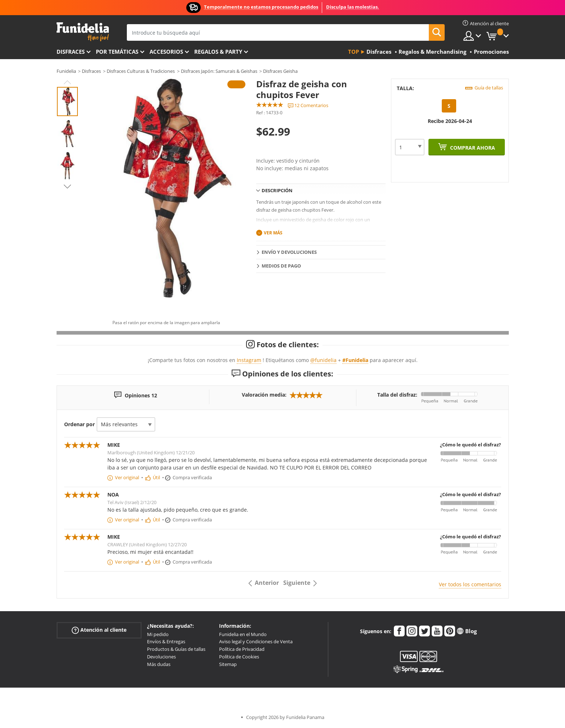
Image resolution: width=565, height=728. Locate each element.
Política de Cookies (239, 657)
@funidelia (323, 360)
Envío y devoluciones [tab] (289, 252)
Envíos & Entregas (166, 641)
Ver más (273, 233)
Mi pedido (158, 634)
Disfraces (71, 52)
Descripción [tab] (277, 190)
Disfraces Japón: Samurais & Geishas (219, 71)
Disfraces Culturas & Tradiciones (141, 71)
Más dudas (159, 664)
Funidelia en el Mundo (243, 634)
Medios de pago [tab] (281, 266)
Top (353, 52)
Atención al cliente (99, 630)
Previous (67, 82)
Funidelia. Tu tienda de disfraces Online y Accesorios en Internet (83, 32)
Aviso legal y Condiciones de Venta (256, 641)
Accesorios (166, 52)
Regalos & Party (218, 52)
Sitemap (228, 664)
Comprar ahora (472, 148)
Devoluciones (161, 657)
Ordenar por (79, 424)
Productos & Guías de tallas (176, 649)
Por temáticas (117, 52)
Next (67, 186)
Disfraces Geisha (280, 71)
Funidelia (66, 71)
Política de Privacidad (242, 649)
